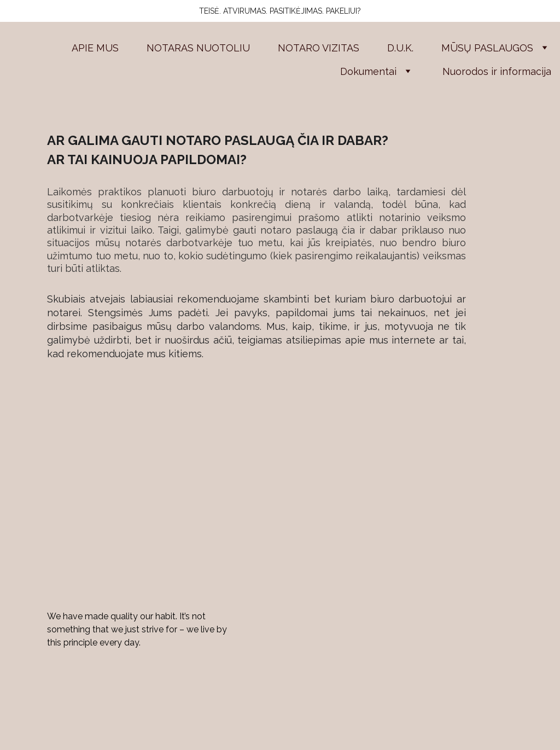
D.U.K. (400, 48)
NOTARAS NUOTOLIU (198, 48)
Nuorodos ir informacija (497, 71)
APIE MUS (95, 48)
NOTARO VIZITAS (319, 48)
